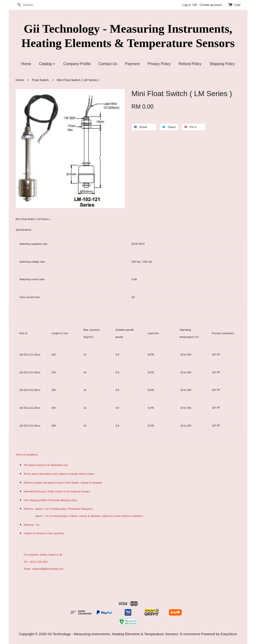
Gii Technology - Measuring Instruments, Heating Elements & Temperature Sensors (128, 36)
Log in (186, 5)
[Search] (30, 5)
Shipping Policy (222, 64)
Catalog (47, 64)
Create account (210, 5)
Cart (237, 5)
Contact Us (108, 64)
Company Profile (77, 64)
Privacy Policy (159, 64)
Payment (132, 64)
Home (26, 64)
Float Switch (40, 80)
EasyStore (229, 634)
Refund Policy (190, 64)
